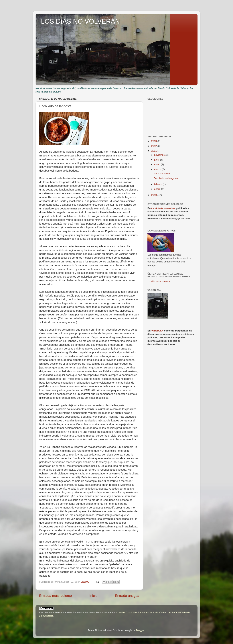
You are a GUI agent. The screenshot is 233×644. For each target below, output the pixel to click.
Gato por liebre (162, 173)
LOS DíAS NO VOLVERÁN (80, 21)
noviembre (160, 155)
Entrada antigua (127, 596)
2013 (154, 141)
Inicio (93, 596)
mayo (158, 164)
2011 (154, 151)
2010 (154, 195)
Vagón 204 (157, 331)
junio (157, 160)
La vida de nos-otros (163, 208)
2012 (154, 146)
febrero (158, 184)
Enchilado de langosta (166, 178)
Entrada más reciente (56, 596)
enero (158, 189)
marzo (158, 169)
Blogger (140, 630)
